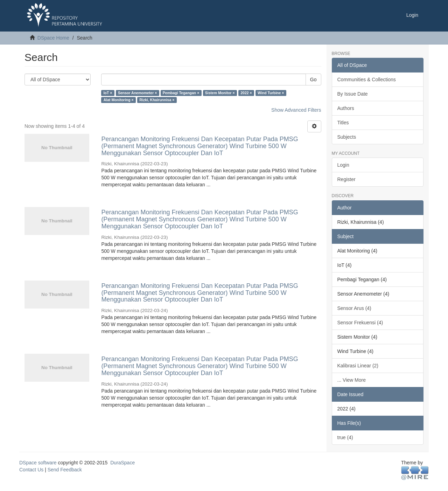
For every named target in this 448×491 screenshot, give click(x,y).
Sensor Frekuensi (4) (360, 323)
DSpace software (38, 463)
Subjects (347, 137)
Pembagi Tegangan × (181, 93)
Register (346, 179)
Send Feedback (65, 470)
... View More (352, 380)
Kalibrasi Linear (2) (358, 366)
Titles (343, 123)
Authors (346, 108)
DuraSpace (122, 463)
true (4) (345, 437)
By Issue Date (353, 94)
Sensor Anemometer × (137, 93)
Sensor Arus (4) (354, 308)
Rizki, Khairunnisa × (157, 100)
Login (343, 165)
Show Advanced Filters (296, 110)
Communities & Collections (367, 79)
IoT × (108, 93)
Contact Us (31, 470)
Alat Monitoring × (119, 100)
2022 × (246, 93)
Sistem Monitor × (220, 93)
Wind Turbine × (271, 93)
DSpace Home (53, 38)
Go (313, 79)
